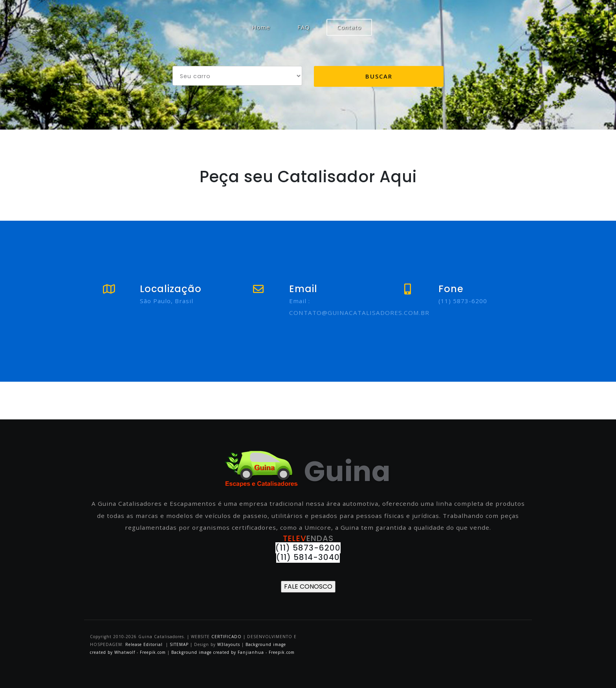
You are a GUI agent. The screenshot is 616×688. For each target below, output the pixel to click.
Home (266, 27)
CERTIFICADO (226, 637)
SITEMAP (179, 644)
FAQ (304, 27)
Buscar (379, 76)
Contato (349, 27)
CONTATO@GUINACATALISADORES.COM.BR (359, 313)
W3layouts (229, 644)
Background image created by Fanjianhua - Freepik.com (233, 652)
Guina (308, 471)
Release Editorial (144, 644)
